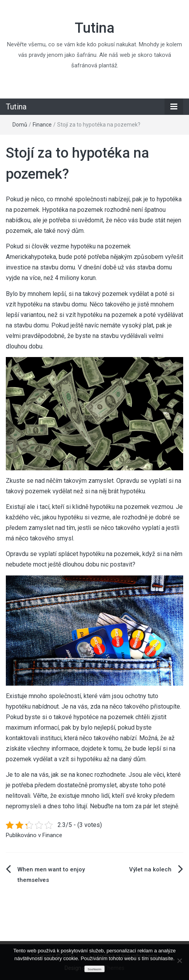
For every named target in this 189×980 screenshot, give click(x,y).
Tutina (94, 28)
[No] (179, 961)
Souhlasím (94, 969)
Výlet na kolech (150, 869)
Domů (20, 125)
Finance (42, 125)
